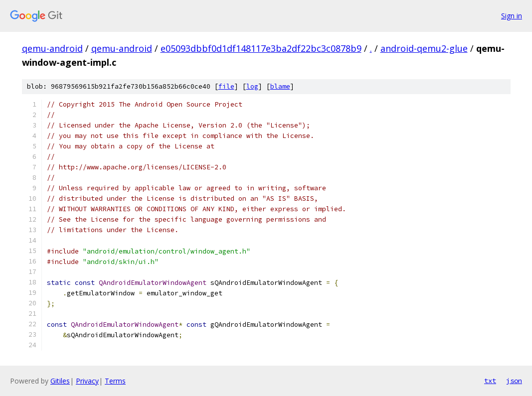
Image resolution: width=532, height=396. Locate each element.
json (514, 381)
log (252, 86)
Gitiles (60, 381)
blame (280, 86)
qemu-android (52, 48)
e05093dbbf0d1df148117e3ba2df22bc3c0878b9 (261, 48)
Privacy (87, 381)
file (226, 86)
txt (490, 381)
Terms (115, 381)
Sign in (512, 16)
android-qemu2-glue (424, 48)
